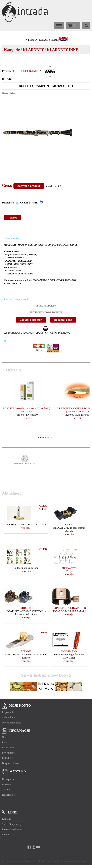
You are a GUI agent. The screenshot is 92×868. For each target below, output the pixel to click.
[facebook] (29, 847)
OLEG (43, 506)
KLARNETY (33, 50)
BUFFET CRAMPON (29, 71)
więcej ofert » (45, 438)
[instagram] (34, 847)
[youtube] (38, 847)
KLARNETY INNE (62, 50)
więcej (27, 418)
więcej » (26, 528)
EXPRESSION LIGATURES (69, 608)
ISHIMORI (26, 608)
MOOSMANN (69, 651)
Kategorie (12, 50)
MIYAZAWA (69, 568)
